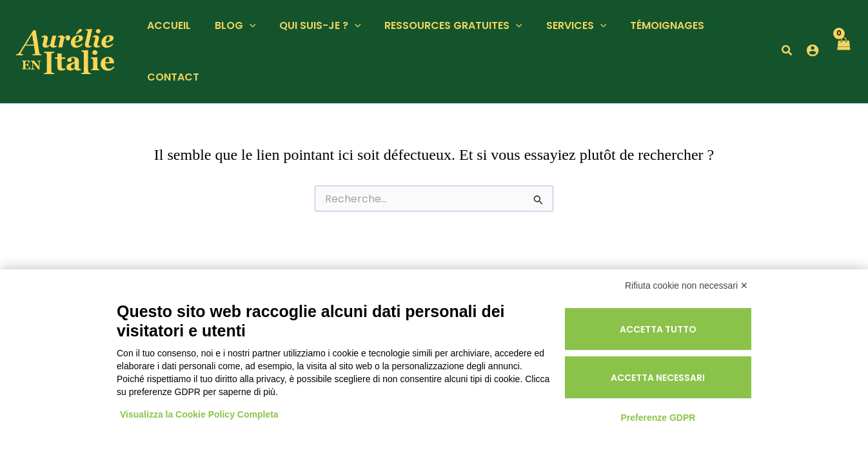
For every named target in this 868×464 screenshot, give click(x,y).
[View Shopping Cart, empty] (843, 52)
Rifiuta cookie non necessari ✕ (686, 285)
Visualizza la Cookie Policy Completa (199, 414)
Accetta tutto (658, 329)
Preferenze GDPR (658, 418)
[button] (245, 26)
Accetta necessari (658, 378)
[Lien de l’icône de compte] (812, 50)
